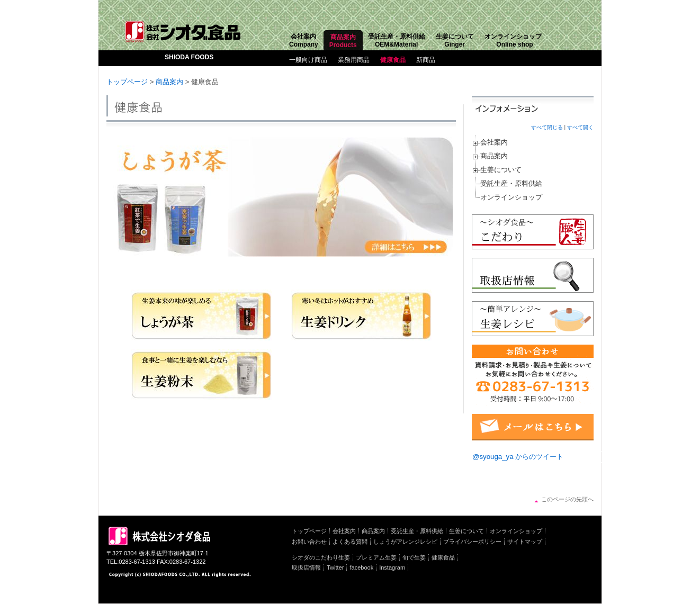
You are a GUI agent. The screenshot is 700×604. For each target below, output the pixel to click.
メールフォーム (533, 427)
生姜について (501, 170)
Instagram (392, 567)
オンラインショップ (511, 197)
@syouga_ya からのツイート (518, 457)
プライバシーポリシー (472, 542)
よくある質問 (350, 542)
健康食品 (393, 60)
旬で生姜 (414, 557)
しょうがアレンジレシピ (405, 542)
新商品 (426, 60)
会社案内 (494, 142)
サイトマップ (525, 542)
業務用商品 (354, 60)
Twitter (335, 567)
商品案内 (169, 82)
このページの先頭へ (567, 499)
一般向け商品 (308, 60)
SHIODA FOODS (189, 57)
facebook (361, 567)
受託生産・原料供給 (511, 183)
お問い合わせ (309, 542)
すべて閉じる (547, 127)
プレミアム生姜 (376, 557)
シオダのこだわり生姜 (321, 557)
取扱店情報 (306, 567)
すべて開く (580, 127)
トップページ (127, 82)
